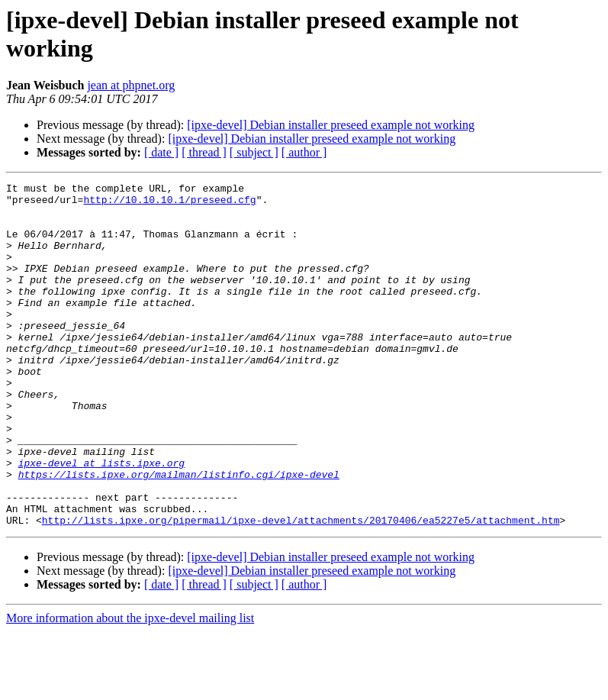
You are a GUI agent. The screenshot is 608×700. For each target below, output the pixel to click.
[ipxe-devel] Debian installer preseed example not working (331, 125)
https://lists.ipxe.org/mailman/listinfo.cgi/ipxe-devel (179, 534)
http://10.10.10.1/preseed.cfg (169, 204)
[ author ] (304, 152)
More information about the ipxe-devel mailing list (130, 687)
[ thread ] (204, 152)
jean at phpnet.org (131, 85)
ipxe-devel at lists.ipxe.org (101, 520)
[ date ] (161, 152)
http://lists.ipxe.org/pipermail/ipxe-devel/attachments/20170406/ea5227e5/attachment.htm (301, 589)
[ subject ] (254, 152)
